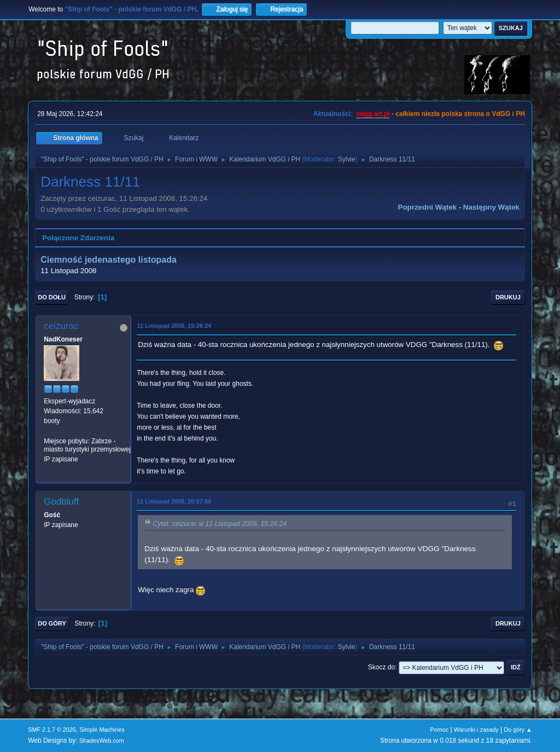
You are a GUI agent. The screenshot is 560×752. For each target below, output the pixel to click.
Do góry (52, 623)
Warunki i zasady (476, 730)
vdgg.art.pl (373, 114)
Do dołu (52, 297)
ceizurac (61, 326)
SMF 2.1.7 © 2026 (52, 730)
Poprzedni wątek (427, 207)
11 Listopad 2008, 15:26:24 (174, 326)
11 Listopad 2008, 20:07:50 (174, 501)
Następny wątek (491, 207)
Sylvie (347, 159)
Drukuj (508, 297)
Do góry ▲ (518, 730)
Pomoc (440, 730)
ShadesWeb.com (102, 741)
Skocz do (381, 667)
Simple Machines (102, 730)
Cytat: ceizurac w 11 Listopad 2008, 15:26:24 (220, 524)
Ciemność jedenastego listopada (109, 260)
